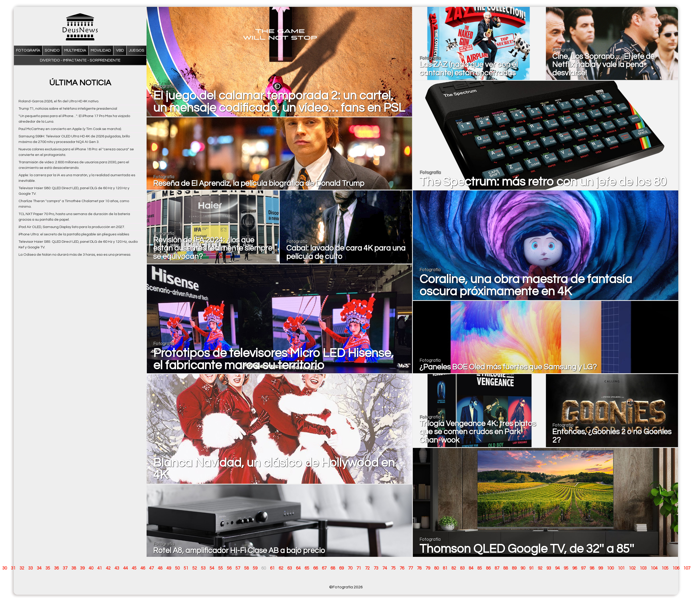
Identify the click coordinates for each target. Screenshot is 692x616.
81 (445, 568)
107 (687, 568)
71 (359, 568)
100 (610, 568)
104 (654, 568)
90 (523, 568)
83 (462, 568)
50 (177, 568)
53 (203, 568)
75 (393, 568)
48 (160, 568)
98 (592, 568)
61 (272, 568)
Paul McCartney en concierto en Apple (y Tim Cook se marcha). (70, 129)
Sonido (52, 50)
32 (22, 568)
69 (341, 568)
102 (632, 568)
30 (5, 568)
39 (82, 568)
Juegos (137, 50)
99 (601, 568)
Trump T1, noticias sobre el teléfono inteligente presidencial (68, 109)
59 (255, 568)
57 (238, 568)
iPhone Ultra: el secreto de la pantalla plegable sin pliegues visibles (74, 234)
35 (48, 568)
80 (436, 568)
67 (324, 568)
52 (195, 568)
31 (13, 568)
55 (221, 568)
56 (229, 568)
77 (411, 568)
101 (621, 568)
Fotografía (28, 50)
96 (575, 568)
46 (143, 568)
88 (506, 568)
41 (100, 568)
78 (419, 568)
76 (402, 568)
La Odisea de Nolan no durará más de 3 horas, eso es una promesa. (75, 255)
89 (514, 568)
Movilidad (101, 50)
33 (30, 568)
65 (307, 568)
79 (428, 568)
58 (246, 568)
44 (125, 568)
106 (676, 568)
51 (186, 568)
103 (643, 568)
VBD (120, 50)
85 (480, 568)
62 (281, 568)
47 (151, 568)
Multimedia (75, 50)
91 (531, 568)
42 (108, 568)
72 (367, 568)
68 (333, 568)
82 (454, 568)
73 (376, 568)
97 (583, 568)
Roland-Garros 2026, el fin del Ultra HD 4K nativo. (59, 101)
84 (471, 568)
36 (56, 568)
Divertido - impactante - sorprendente (80, 60)
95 (566, 568)
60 (264, 568)
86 (488, 568)
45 (134, 568)
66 (316, 568)
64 (298, 568)
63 (290, 568)
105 (665, 568)
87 (497, 568)
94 (557, 568)
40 (91, 568)
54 (212, 568)
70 (350, 568)
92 (540, 568)
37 (65, 568)
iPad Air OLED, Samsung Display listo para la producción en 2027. (72, 227)
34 (39, 568)
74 (385, 568)
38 (74, 568)
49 (169, 568)
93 (549, 568)
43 (117, 568)
